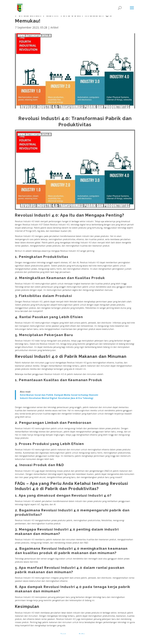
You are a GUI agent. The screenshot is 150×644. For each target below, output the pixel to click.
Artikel (54, 27)
